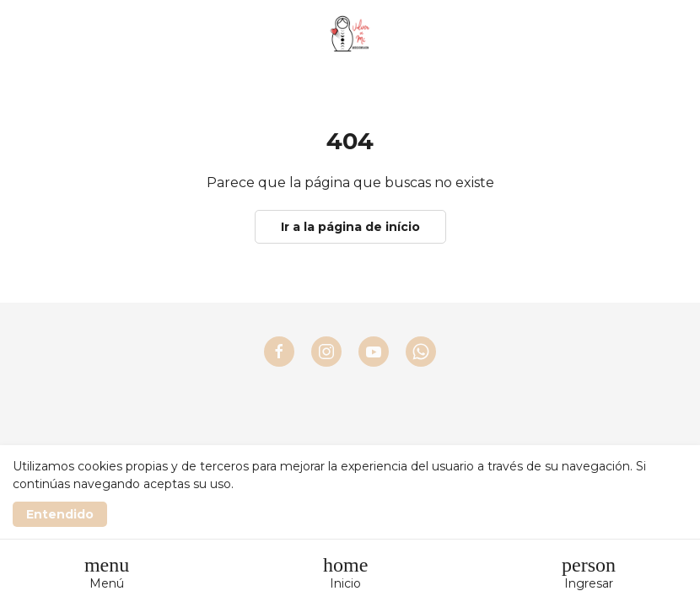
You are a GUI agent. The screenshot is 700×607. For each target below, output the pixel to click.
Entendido (60, 514)
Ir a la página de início (350, 227)
